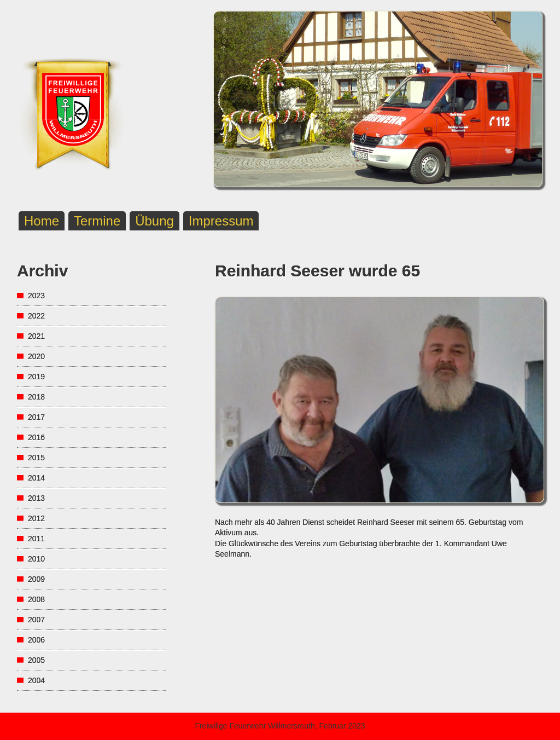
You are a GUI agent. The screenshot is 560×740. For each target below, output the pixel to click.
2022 (36, 316)
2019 (36, 377)
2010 (36, 559)
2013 (36, 498)
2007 (36, 620)
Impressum (221, 221)
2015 (36, 458)
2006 (36, 640)
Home (42, 221)
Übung (154, 221)
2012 (36, 518)
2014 (36, 478)
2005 (36, 660)
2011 (36, 539)
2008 (36, 599)
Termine (97, 221)
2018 (36, 397)
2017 (36, 417)
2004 (36, 680)
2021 (36, 336)
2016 (36, 437)
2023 (36, 296)
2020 (36, 356)
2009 (36, 579)
